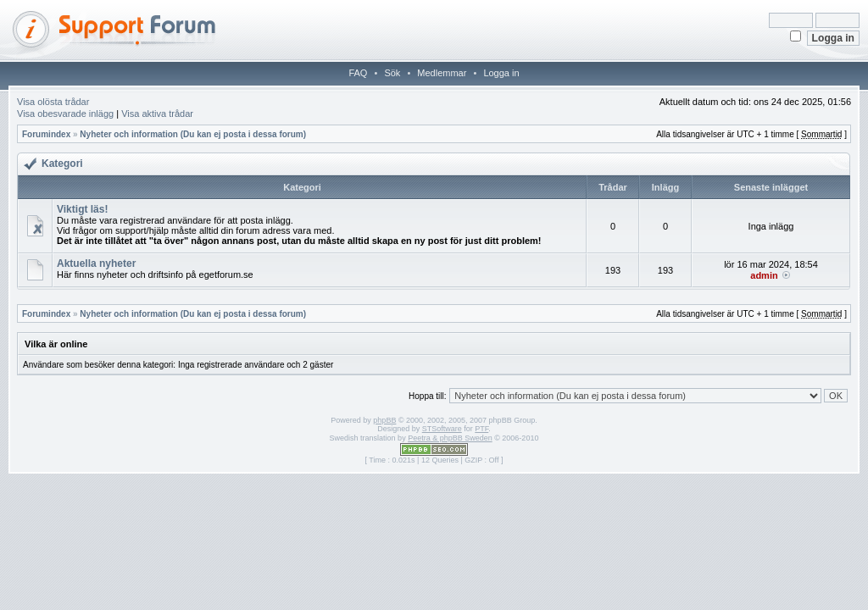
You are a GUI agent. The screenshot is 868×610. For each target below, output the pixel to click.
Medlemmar (442, 73)
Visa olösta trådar (53, 102)
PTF (481, 429)
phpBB (384, 420)
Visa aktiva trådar (157, 114)
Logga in (501, 73)
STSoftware (442, 429)
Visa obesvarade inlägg (65, 114)
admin (764, 275)
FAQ (358, 73)
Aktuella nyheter (96, 263)
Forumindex (46, 134)
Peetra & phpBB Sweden (450, 438)
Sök (392, 73)
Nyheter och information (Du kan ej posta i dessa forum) (193, 134)
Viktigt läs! (82, 209)
